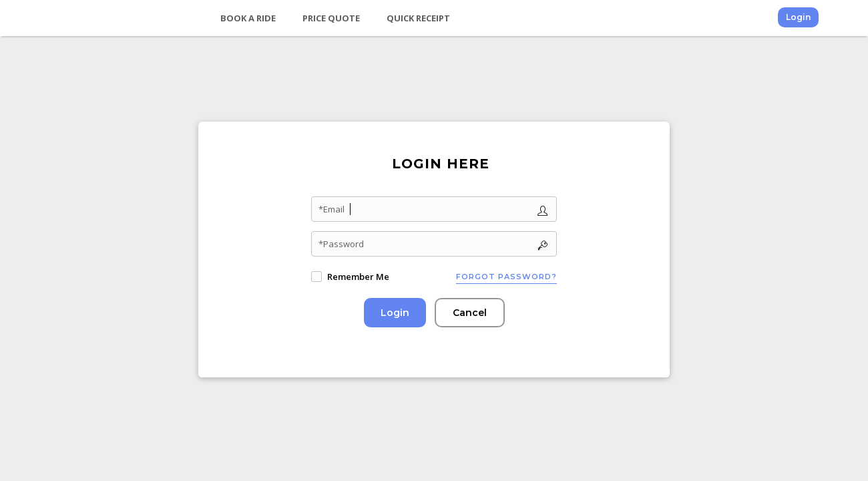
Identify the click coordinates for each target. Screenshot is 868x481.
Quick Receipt (418, 18)
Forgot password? (506, 277)
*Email (332, 209)
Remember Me (358, 277)
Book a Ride (248, 18)
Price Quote (331, 18)
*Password (341, 244)
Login (798, 17)
